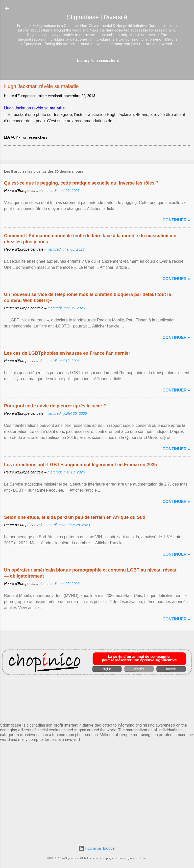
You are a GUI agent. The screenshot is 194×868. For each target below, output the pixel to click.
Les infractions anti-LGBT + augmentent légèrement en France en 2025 (80, 465)
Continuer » (176, 220)
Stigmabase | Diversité (97, 17)
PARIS (97, 700)
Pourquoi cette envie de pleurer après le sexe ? (55, 406)
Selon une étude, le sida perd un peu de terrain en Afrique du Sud (75, 517)
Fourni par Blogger (97, 848)
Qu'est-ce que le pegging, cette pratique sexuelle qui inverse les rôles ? (81, 183)
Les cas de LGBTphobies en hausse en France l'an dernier (67, 353)
